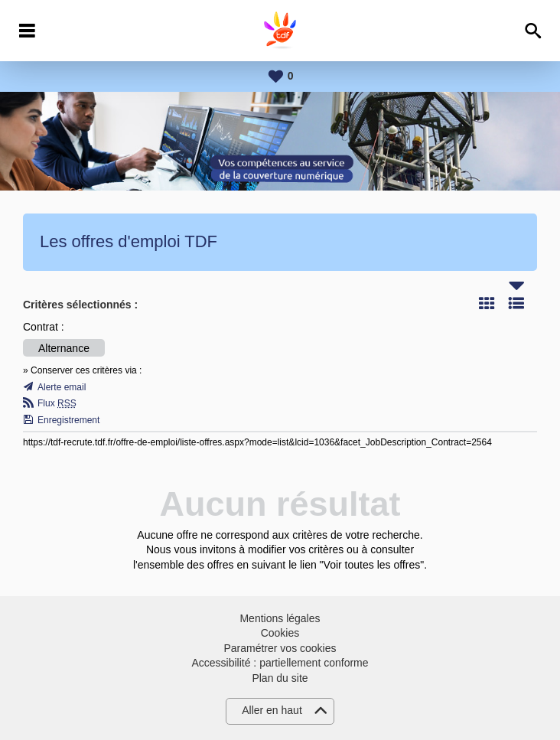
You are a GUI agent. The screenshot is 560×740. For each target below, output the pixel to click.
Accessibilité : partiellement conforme (280, 663)
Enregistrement (68, 420)
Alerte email (62, 387)
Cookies (280, 633)
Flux (57, 403)
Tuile (487, 303)
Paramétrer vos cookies (280, 648)
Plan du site (280, 678)
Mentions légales (280, 618)
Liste (516, 303)
